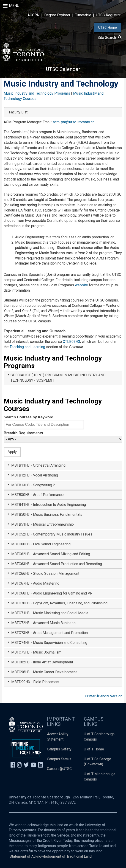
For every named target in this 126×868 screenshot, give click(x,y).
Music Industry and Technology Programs (37, 93)
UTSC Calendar (63, 69)
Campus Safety (59, 749)
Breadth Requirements (23, 433)
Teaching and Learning (27, 347)
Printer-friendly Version (104, 696)
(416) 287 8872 (63, 802)
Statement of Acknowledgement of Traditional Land (51, 856)
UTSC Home (108, 28)
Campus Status (59, 759)
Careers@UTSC (59, 769)
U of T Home (94, 749)
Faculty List (18, 112)
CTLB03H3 (71, 342)
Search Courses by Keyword (29, 417)
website (81, 285)
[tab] (63, 378)
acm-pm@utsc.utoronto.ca (74, 122)
